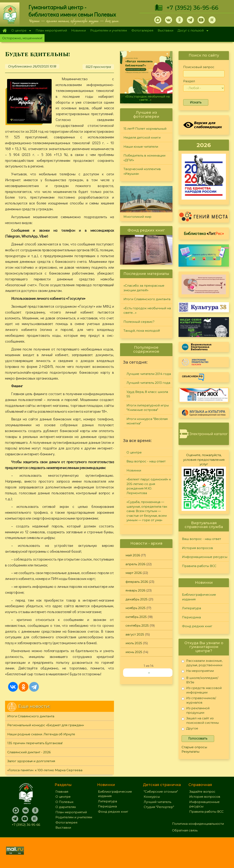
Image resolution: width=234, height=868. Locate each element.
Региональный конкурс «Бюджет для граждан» (46, 725)
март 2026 (134, 573)
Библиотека (204, 233)
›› (149, 673)
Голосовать (198, 738)
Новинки (79, 30)
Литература (191, 608)
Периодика (191, 617)
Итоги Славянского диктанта (31, 716)
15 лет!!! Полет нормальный (145, 129)
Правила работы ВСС (199, 566)
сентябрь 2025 (137, 625)
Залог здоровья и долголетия (31, 761)
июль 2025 (134, 643)
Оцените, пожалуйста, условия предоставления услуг (204, 460)
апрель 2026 (135, 564)
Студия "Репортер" (159, 807)
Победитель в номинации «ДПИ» (144, 158)
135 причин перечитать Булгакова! (35, 743)
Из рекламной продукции (196, 710)
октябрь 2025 (136, 617)
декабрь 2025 (137, 599)
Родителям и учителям (109, 30)
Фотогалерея (142, 30)
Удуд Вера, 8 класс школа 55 (147, 394)
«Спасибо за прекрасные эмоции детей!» (144, 288)
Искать (196, 102)
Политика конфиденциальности (198, 824)
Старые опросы (194, 747)
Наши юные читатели (141, 147)
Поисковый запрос (199, 67)
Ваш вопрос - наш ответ (146, 461)
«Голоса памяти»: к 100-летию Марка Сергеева (45, 770)
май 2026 (133, 555)
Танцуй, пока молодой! (142, 331)
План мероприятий (51, 30)
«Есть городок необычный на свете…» (147, 98)
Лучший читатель (157, 802)
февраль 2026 (137, 582)
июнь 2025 (134, 652)
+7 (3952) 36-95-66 (192, 8)
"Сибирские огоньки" (161, 792)
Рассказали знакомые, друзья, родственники (202, 663)
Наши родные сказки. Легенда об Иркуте (41, 734)
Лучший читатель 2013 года (148, 383)
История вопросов (197, 548)
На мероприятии (198, 672)
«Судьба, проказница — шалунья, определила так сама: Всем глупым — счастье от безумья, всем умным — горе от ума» (147, 511)
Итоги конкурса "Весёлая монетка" (147, 421)
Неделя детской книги (142, 137)
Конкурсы (152, 797)
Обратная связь (185, 830)
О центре (20, 31)
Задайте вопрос (202, 792)
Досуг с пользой (192, 31)
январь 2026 (135, 590)
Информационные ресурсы (205, 557)
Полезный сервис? (139, 322)
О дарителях (66, 807)
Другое (190, 729)
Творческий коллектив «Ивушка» (142, 171)
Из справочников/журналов (199, 700)
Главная (5, 31)
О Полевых (64, 802)
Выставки (165, 30)
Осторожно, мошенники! (22, 38)
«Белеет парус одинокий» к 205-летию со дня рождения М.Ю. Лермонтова (149, 486)
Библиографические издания (199, 597)
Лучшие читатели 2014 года (149, 374)
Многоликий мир (137, 217)
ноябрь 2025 (136, 608)
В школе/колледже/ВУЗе (200, 680)
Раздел (189, 81)
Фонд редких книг (197, 626)
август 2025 (135, 634)
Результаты (190, 752)
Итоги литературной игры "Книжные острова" (148, 408)
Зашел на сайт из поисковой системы (200, 720)
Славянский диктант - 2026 (29, 752)
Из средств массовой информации (202, 690)
